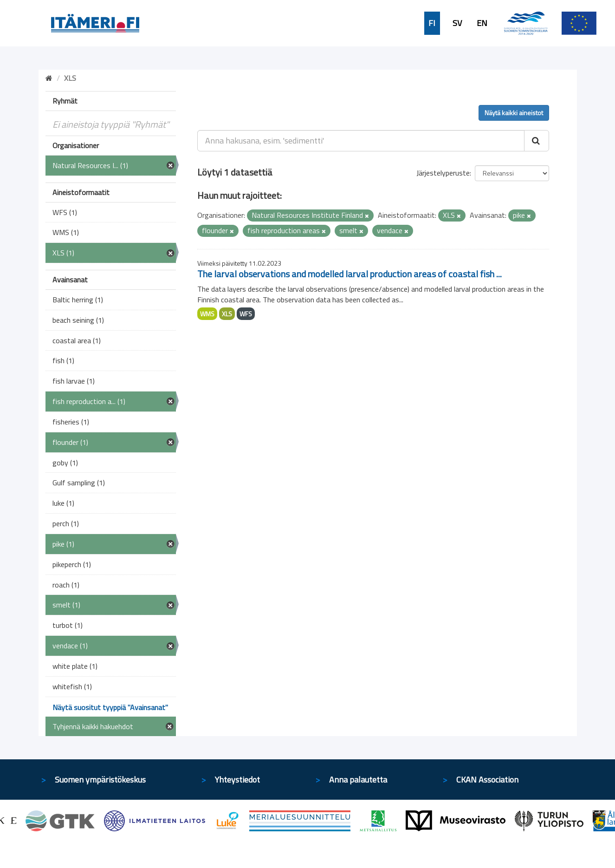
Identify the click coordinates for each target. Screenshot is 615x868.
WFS (246, 314)
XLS (227, 314)
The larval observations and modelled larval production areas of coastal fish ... (350, 274)
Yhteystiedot (237, 780)
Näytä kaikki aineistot (514, 113)
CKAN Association (487, 780)
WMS (207, 314)
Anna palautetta (358, 780)
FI (432, 23)
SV (457, 23)
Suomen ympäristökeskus (100, 780)
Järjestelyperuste (443, 173)
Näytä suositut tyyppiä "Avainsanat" (110, 707)
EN (482, 23)
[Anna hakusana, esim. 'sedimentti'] (361, 141)
